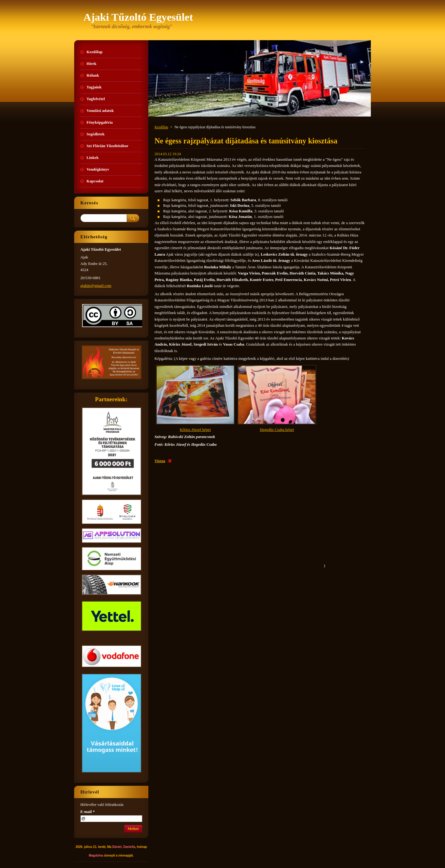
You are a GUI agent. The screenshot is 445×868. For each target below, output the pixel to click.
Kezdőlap (161, 127)
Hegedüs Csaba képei (277, 430)
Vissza (160, 461)
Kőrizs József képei (195, 430)
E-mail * (88, 812)
